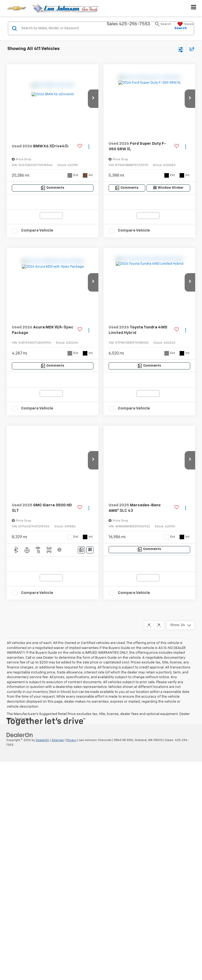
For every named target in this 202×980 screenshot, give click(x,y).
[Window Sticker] (168, 188)
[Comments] (53, 188)
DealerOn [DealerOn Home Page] (42, 556)
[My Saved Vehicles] (185, 24)
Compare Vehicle (37, 230)
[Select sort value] (190, 49)
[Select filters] (181, 49)
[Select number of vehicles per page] (181, 441)
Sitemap (58, 556)
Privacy (71, 556)
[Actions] (89, 146)
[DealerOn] (20, 551)
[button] (93, 99)
